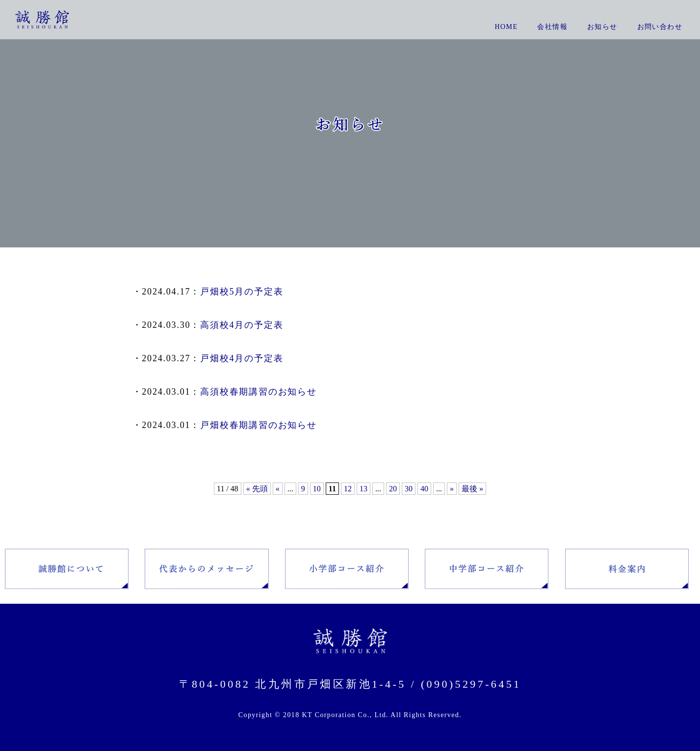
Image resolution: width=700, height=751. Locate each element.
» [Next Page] (452, 489)
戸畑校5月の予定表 (242, 292)
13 (363, 489)
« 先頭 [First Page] (257, 489)
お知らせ (602, 27)
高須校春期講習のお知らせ (259, 392)
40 (424, 489)
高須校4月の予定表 (242, 325)
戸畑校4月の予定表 (242, 358)
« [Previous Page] (278, 489)
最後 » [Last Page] (472, 489)
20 (393, 489)
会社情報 (552, 27)
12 (348, 489)
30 (409, 489)
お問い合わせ (660, 27)
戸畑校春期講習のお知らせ (259, 425)
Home (506, 27)
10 (317, 489)
